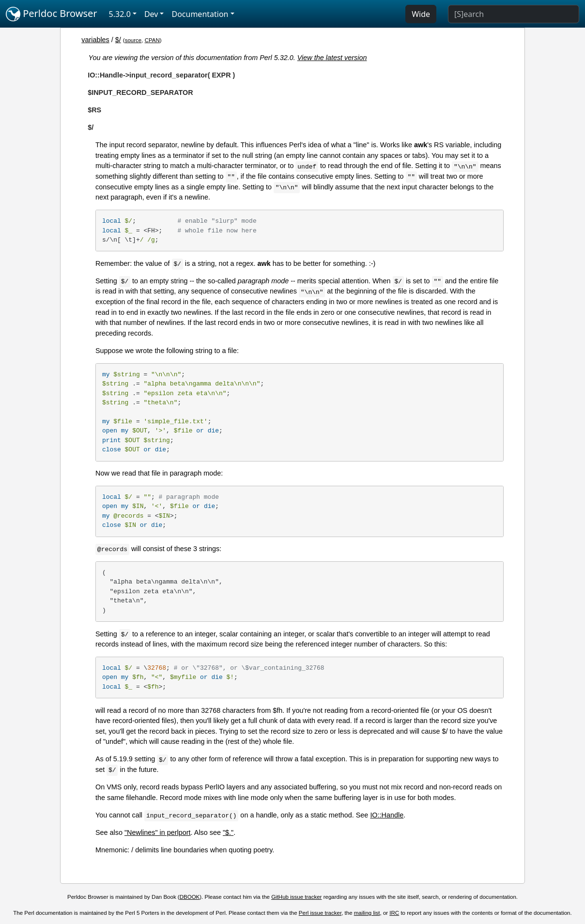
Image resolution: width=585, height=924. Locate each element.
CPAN (152, 40)
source (133, 40)
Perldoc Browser (52, 14)
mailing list (367, 913)
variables (95, 40)
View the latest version (332, 58)
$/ (118, 40)
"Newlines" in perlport (158, 832)
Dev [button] (151, 14)
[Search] (514, 14)
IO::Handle (387, 815)
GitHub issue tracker (296, 897)
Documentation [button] (200, 14)
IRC (394, 913)
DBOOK (190, 897)
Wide (421, 14)
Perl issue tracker (320, 913)
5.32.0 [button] (120, 14)
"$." (228, 832)
